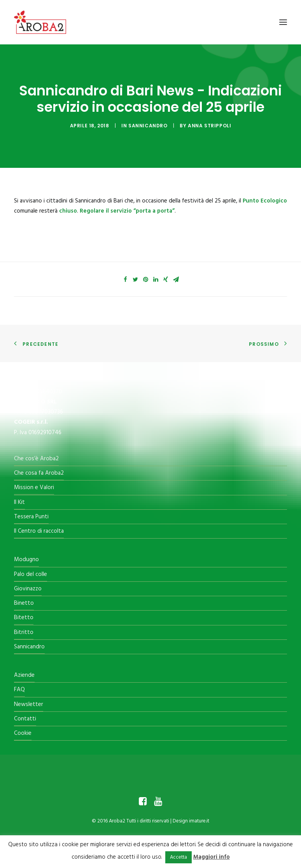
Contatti (25, 719)
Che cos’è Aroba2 (36, 459)
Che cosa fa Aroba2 (39, 473)
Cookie (23, 733)
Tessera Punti (31, 517)
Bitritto (24, 632)
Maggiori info (212, 857)
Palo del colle (31, 574)
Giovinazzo (28, 589)
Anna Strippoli (209, 126)
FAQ (19, 690)
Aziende (24, 675)
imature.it (199, 821)
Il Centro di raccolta (39, 531)
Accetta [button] (178, 857)
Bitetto (24, 618)
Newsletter (29, 704)
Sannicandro (148, 126)
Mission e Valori (34, 488)
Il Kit (19, 502)
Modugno (26, 560)
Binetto (24, 603)
